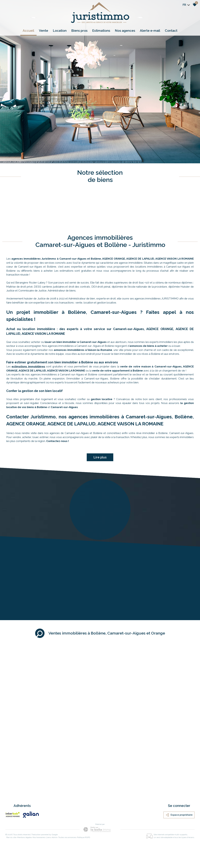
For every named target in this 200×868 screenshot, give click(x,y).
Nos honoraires (39, 837)
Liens (48, 837)
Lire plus (100, 457)
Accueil (28, 31)
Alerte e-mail (150, 31)
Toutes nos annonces (67, 837)
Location (60, 31)
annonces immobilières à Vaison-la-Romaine (83, 350)
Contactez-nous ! (58, 441)
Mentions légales (24, 837)
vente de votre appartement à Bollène (117, 371)
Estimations (101, 31)
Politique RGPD (84, 837)
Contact (171, 31)
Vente (44, 31)
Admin (55, 837)
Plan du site (11, 837)
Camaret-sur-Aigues (64, 407)
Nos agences (125, 31)
